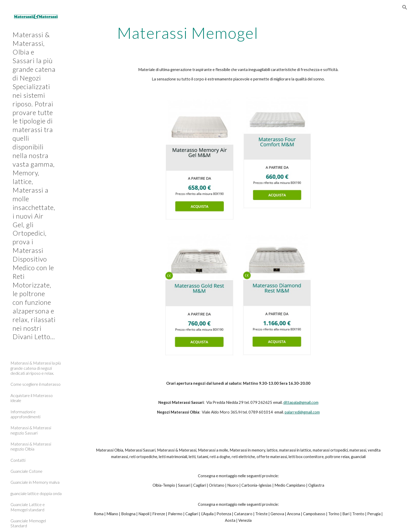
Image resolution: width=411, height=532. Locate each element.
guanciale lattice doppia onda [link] (36, 493)
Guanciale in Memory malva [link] (35, 482)
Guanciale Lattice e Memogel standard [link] (28, 507)
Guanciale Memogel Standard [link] (28, 523)
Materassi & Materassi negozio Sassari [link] (31, 430)
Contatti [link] (18, 460)
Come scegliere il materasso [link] (36, 384)
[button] (405, 7)
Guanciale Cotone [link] (26, 471)
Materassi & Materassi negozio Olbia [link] (31, 446)
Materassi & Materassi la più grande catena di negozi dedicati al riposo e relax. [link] (36, 368)
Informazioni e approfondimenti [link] (25, 414)
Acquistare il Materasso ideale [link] (32, 398)
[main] (188, 33)
